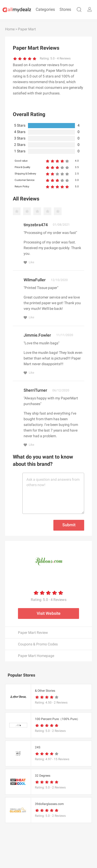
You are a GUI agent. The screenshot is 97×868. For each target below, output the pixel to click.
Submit (69, 525)
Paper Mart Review (33, 633)
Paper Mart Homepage (36, 656)
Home (10, 29)
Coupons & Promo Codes (38, 644)
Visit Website (49, 613)
